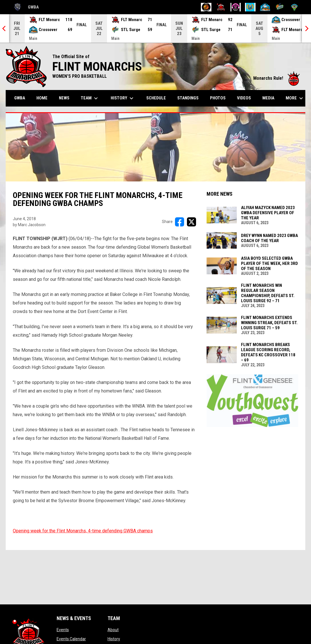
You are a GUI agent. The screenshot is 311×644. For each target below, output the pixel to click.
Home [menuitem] (42, 98)
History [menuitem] (123, 98)
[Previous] (5, 28)
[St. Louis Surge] (280, 7)
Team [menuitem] (90, 98)
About (113, 630)
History (114, 639)
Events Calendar (71, 639)
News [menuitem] (64, 98)
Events (63, 630)
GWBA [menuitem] (22, 98)
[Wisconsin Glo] (294, 7)
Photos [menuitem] (218, 98)
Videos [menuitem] (244, 98)
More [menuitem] (295, 98)
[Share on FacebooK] (180, 222)
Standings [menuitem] (188, 98)
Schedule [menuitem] (156, 98)
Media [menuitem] (268, 98)
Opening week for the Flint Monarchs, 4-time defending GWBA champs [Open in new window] (83, 531)
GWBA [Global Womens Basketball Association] (25, 7)
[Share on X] (191, 222)
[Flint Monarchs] (221, 7)
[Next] (306, 28)
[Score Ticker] (155, 28)
